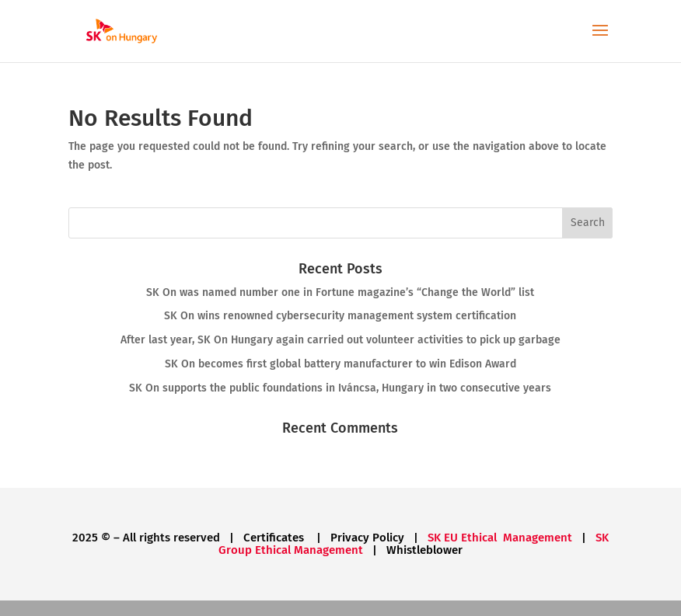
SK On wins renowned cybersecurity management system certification (340, 316)
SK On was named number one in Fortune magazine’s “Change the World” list (340, 292)
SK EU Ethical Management (500, 538)
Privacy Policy (367, 538)
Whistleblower (424, 550)
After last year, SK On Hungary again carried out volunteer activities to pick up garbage (340, 340)
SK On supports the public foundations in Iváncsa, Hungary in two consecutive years (340, 388)
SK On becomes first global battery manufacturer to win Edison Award (340, 364)
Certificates (275, 538)
